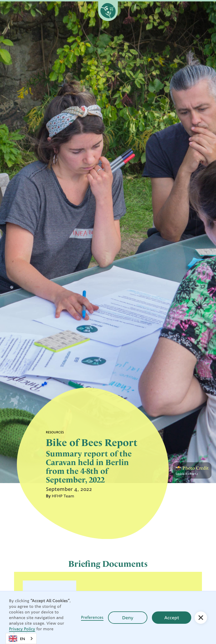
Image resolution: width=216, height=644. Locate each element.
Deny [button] (128, 618)
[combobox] (21, 639)
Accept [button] (172, 618)
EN (17, 639)
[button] (201, 618)
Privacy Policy (22, 629)
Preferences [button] (92, 617)
